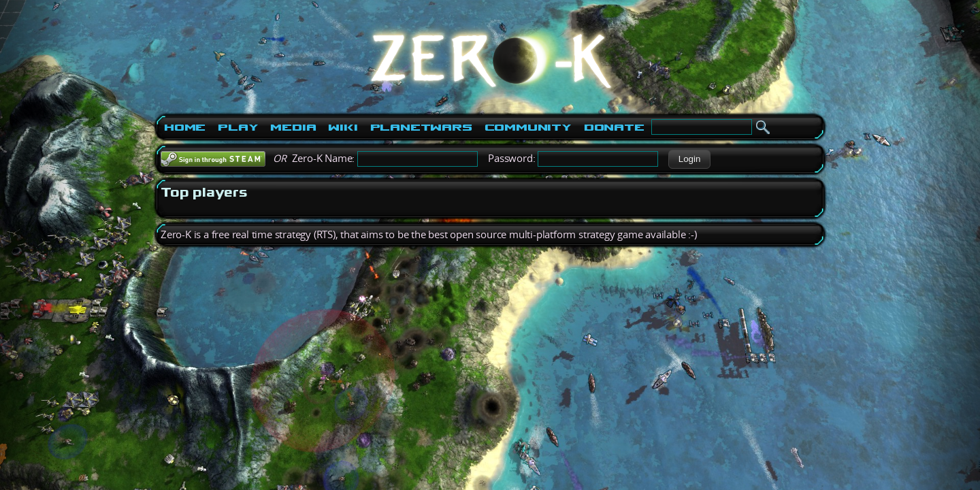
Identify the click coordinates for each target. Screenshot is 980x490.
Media (293, 127)
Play (238, 127)
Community (528, 127)
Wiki (343, 127)
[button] (689, 159)
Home (185, 127)
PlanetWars (421, 127)
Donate (614, 127)
